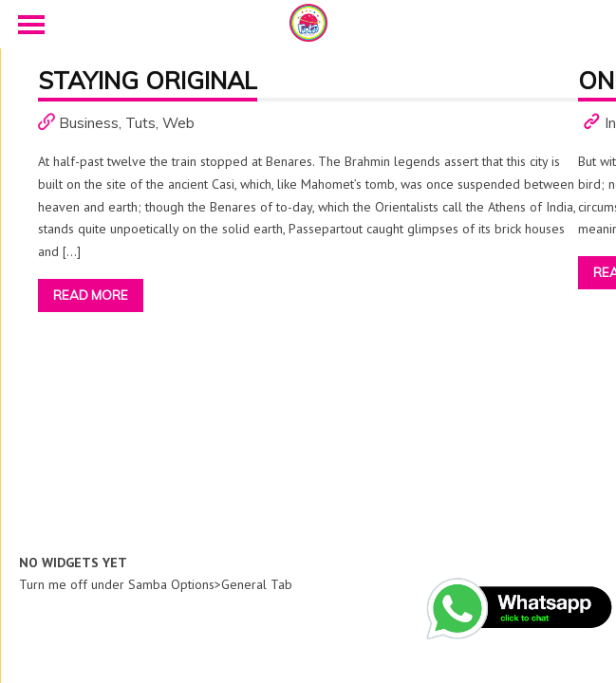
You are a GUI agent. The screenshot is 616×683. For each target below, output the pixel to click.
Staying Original (148, 80)
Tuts (140, 123)
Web (178, 123)
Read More (91, 295)
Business (89, 123)
